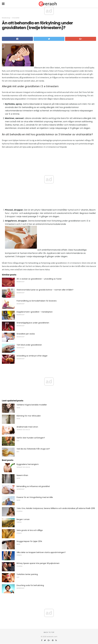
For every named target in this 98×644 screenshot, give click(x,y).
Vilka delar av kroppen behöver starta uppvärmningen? (41, 552)
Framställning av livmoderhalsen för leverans (37, 301)
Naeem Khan (22, 475)
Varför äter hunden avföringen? (31, 438)
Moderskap (6, 18)
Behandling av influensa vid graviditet (33, 486)
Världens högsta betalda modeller (32, 405)
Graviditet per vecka (26, 334)
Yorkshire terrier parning (27, 574)
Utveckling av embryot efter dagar (32, 356)
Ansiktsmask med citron (27, 427)
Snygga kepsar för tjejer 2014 (29, 541)
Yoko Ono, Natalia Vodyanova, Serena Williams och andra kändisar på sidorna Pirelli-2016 (56, 508)
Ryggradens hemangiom (28, 464)
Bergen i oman (23, 519)
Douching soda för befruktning (30, 585)
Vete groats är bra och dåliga (30, 530)
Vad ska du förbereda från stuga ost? (33, 449)
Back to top (49, 632)
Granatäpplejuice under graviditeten (33, 323)
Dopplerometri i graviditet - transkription (35, 312)
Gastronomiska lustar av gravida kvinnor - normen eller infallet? (45, 290)
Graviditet (16, 18)
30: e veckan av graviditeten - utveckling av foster (39, 279)
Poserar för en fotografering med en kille (35, 497)
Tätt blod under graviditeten (29, 345)
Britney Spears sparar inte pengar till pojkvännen (38, 563)
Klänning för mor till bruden (29, 416)
